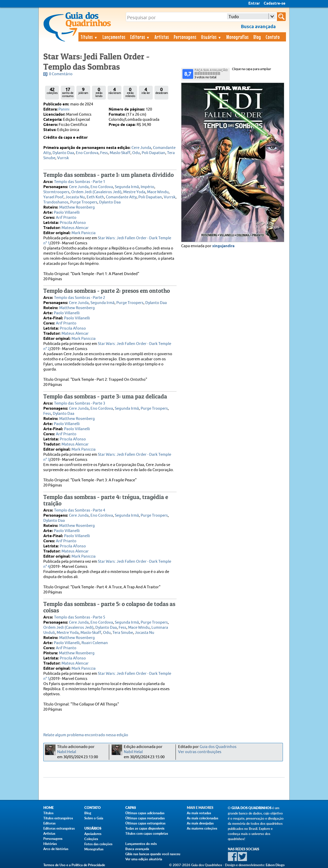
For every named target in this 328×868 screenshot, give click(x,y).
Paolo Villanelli (67, 213)
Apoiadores (93, 834)
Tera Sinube (123, 633)
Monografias (238, 37)
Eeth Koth (95, 197)
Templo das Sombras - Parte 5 (80, 617)
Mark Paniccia (84, 233)
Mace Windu (158, 192)
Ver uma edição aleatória (144, 859)
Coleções (91, 839)
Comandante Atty (121, 197)
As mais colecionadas (203, 818)
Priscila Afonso (73, 223)
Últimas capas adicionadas (145, 813)
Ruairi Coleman (95, 643)
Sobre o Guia (94, 818)
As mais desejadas (200, 823)
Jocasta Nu (75, 197)
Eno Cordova (87, 153)
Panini (64, 109)
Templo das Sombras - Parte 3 (80, 403)
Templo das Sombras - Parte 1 (80, 182)
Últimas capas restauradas (145, 818)
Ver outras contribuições (200, 752)
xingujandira (223, 246)
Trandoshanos (56, 202)
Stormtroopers (56, 192)
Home (48, 808)
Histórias (50, 844)
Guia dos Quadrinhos (218, 747)
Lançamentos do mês (141, 844)
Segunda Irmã (127, 187)
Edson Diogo (275, 865)
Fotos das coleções (98, 844)
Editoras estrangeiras (59, 828)
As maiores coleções (202, 828)
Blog (257, 37)
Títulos (89, 37)
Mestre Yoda (134, 192)
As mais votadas (199, 813)
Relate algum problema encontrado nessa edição (86, 735)
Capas (131, 808)
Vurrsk (63, 158)
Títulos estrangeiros (58, 818)
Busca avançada (137, 849)
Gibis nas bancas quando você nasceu (153, 854)
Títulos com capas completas (147, 833)
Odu (136, 153)
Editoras (140, 37)
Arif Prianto (66, 218)
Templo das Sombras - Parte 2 (80, 298)
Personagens (185, 37)
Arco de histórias (56, 849)
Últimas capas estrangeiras (145, 823)
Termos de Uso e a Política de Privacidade (74, 865)
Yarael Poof (53, 197)
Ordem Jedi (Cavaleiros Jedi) (96, 192)
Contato (273, 37)
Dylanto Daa (63, 153)
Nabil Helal (67, 752)
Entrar (254, 4)
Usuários (211, 37)
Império (147, 187)
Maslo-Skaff (120, 153)
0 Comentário (61, 74)
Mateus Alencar (75, 228)
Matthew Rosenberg (77, 207)
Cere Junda (141, 148)
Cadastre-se (275, 4)
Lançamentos (114, 37)
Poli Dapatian (153, 153)
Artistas (162, 37)
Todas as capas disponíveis (145, 828)
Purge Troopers (84, 202)
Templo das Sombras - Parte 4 (80, 510)
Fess (104, 153)
